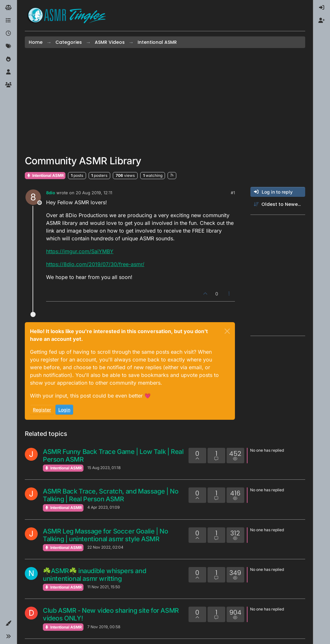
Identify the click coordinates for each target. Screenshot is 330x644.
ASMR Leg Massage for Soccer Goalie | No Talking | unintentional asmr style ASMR (105, 535)
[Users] (8, 72)
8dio (51, 193)
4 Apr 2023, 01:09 (103, 507)
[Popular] (8, 59)
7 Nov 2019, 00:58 (104, 627)
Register (42, 410)
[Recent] (8, 34)
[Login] (322, 8)
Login (64, 410)
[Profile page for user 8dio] (33, 197)
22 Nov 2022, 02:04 (105, 547)
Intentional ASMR (45, 175)
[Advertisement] (165, 101)
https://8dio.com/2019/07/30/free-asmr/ (95, 264)
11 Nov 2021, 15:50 (104, 587)
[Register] (322, 21)
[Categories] (8, 21)
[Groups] (8, 85)
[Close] (227, 331)
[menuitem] (322, 8)
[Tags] (8, 46)
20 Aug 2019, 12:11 (94, 193)
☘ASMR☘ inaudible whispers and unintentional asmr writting (94, 575)
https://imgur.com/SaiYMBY (80, 251)
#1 (233, 193)
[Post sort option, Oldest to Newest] (278, 204)
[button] (8, 623)
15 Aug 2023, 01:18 (104, 468)
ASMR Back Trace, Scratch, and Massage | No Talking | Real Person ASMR (111, 495)
